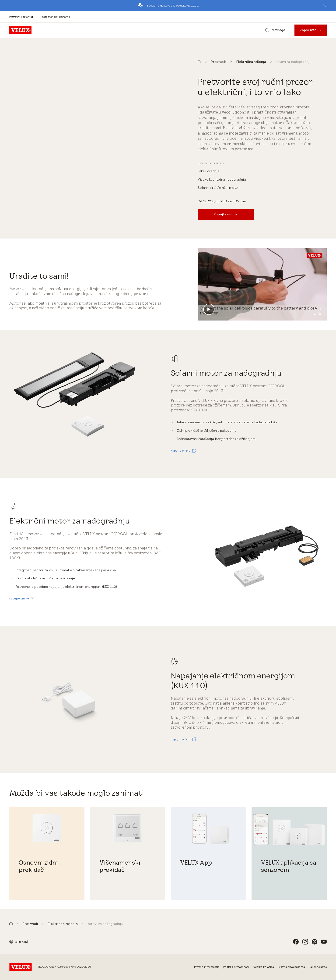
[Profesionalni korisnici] (56, 17)
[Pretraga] (275, 30)
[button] (325, 6)
